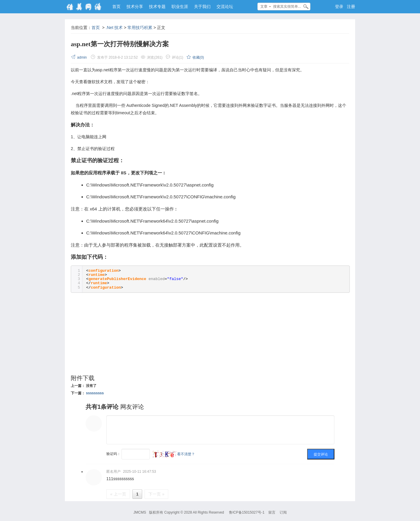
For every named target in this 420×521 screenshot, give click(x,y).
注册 (351, 7)
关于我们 (202, 7)
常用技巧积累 (140, 28)
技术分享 (135, 7)
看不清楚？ (174, 454)
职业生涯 (180, 7)
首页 (116, 7)
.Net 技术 (114, 28)
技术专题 (157, 7)
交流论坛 (225, 7)
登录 (339, 7)
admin (79, 57)
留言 (272, 512)
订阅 (283, 512)
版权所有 (156, 512)
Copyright (172, 512)
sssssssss (95, 393)
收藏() (195, 57)
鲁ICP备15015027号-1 (247, 512)
